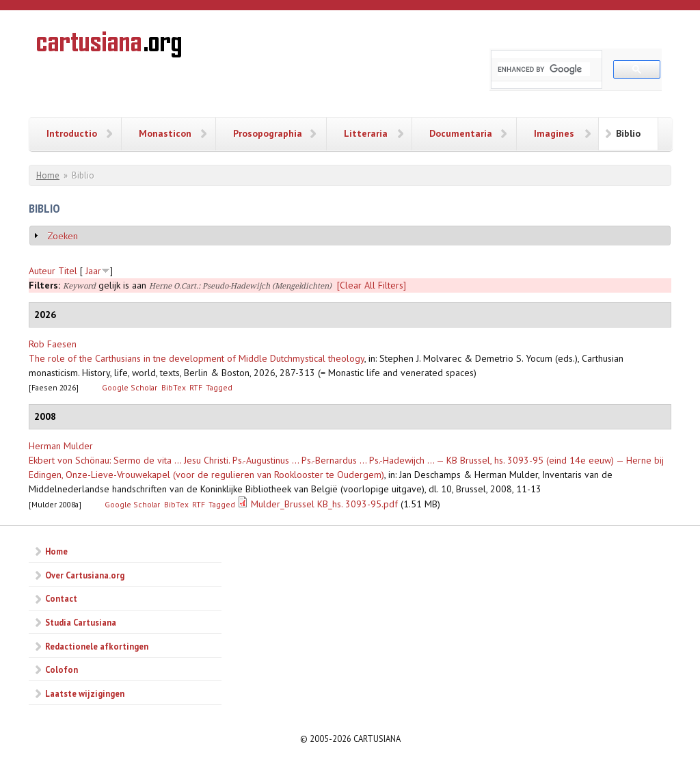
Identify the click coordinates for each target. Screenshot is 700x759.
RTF (196, 387)
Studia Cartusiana (81, 622)
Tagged (219, 387)
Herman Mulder (61, 446)
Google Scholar (130, 387)
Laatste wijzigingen (85, 693)
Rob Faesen (53, 344)
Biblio (628, 133)
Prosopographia (268, 133)
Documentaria (461, 133)
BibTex (174, 387)
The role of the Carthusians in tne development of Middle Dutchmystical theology (197, 358)
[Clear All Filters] (372, 285)
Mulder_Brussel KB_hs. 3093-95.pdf (324, 504)
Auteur (42, 271)
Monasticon (165, 133)
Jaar (93, 271)
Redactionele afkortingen (97, 646)
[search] (544, 69)
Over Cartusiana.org (85, 575)
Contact (61, 598)
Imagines (554, 133)
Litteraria (366, 133)
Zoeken (63, 236)
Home (48, 175)
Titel (68, 271)
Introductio (72, 133)
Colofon (62, 669)
